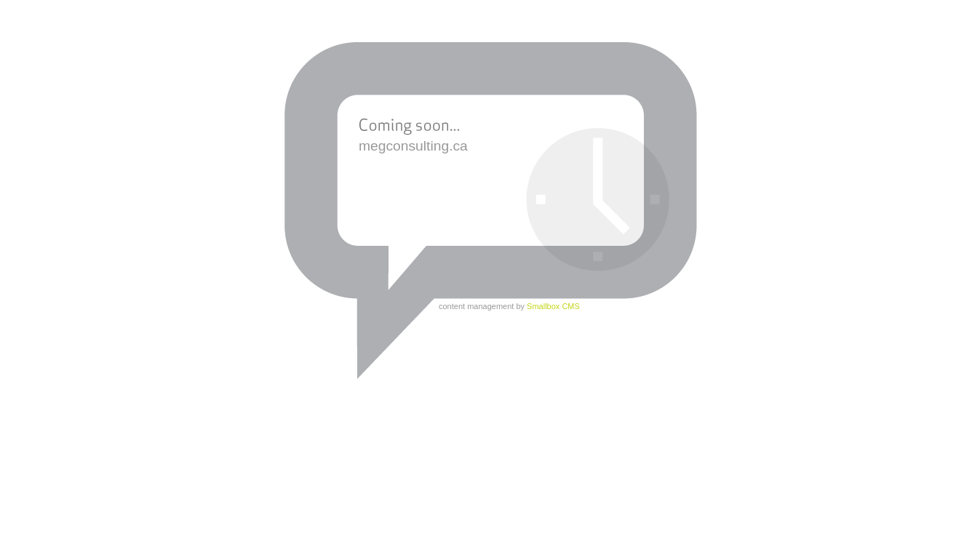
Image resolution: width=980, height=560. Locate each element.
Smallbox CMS (553, 306)
